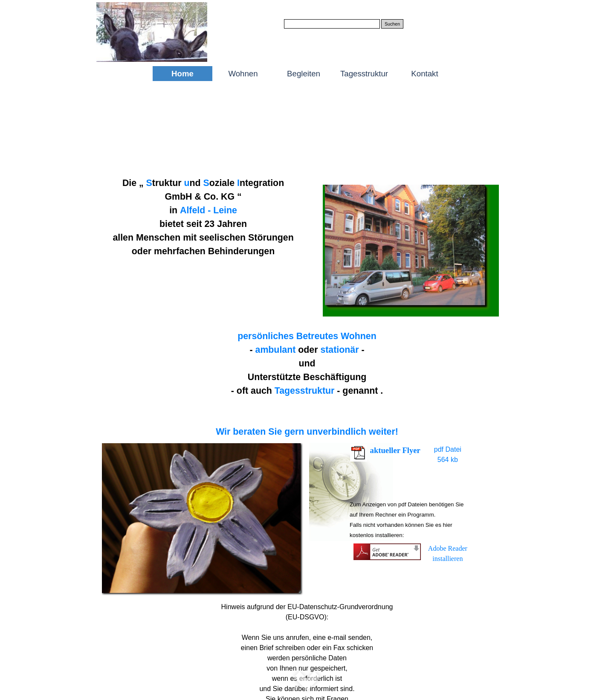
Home (182, 74)
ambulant (276, 350)
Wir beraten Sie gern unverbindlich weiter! (307, 432)
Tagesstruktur (305, 391)
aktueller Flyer (395, 450)
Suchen (392, 24)
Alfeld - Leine (209, 210)
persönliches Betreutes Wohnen (307, 336)
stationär (339, 350)
